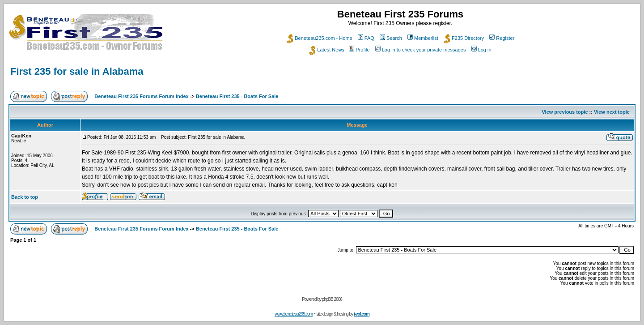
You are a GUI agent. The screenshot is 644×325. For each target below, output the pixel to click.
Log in (481, 50)
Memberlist (423, 38)
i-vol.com (362, 314)
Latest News (327, 50)
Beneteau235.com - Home (319, 38)
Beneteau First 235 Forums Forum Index (141, 96)
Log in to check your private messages (421, 50)
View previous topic (565, 112)
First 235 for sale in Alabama (77, 71)
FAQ (366, 38)
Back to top (25, 197)
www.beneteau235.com (294, 314)
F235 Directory (464, 38)
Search (391, 38)
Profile (359, 50)
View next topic (612, 112)
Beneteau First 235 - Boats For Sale (237, 96)
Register (502, 38)
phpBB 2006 (332, 299)
